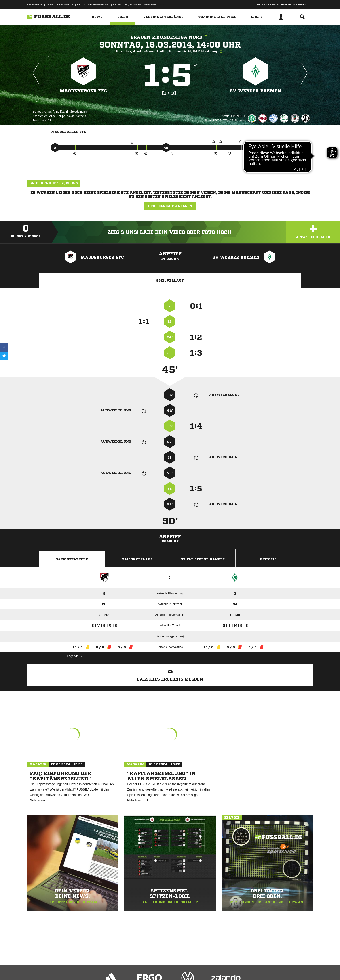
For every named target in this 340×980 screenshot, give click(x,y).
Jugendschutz (107, 970)
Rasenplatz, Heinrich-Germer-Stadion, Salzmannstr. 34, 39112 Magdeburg (170, 52)
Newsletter (150, 4)
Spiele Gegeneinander (203, 559)
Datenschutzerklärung (55, 970)
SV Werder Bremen (256, 91)
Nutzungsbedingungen (83, 970)
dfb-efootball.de (65, 4)
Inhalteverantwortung (131, 970)
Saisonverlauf (137, 559)
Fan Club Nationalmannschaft (93, 4)
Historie (268, 559)
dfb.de (50, 4)
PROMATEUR (35, 4)
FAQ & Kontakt (133, 4)
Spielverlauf (170, 281)
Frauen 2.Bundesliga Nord (170, 37)
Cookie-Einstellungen (158, 970)
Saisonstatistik (72, 559)
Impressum (33, 970)
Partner (117, 4)
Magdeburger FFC (83, 91)
